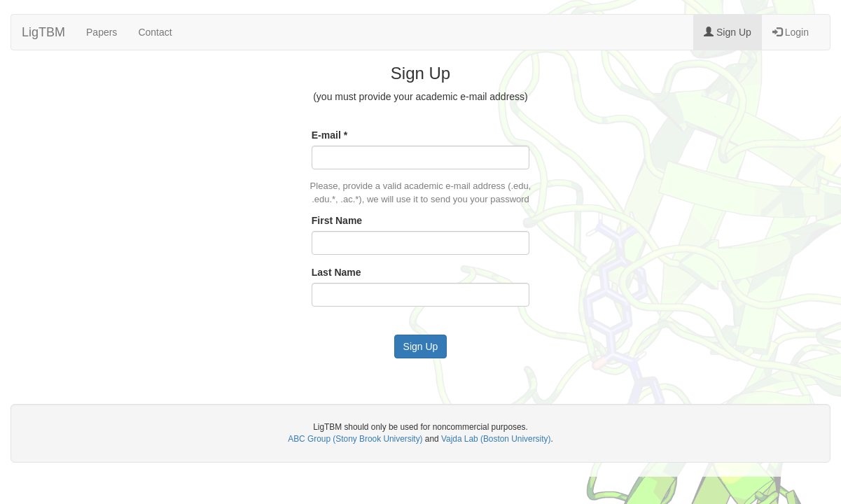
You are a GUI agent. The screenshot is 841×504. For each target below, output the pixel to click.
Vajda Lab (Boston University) (496, 439)
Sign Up (728, 32)
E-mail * (329, 135)
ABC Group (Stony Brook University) (355, 439)
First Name (337, 220)
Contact (155, 32)
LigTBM (43, 32)
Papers (102, 32)
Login (791, 32)
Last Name (336, 272)
